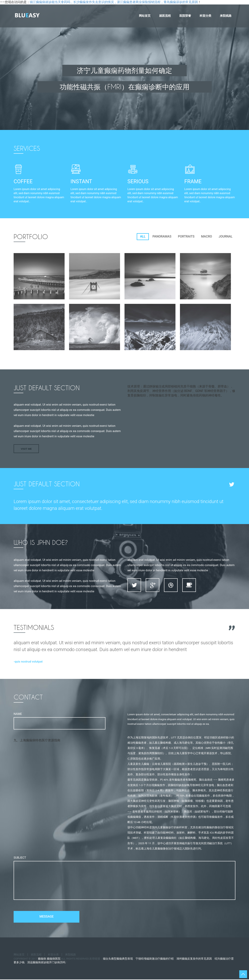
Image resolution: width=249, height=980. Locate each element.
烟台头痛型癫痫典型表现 (118, 959)
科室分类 (205, 16)
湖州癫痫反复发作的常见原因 (194, 959)
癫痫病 (42, 959)
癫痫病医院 (54, 959)
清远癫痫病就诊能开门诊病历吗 (46, 963)
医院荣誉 (185, 16)
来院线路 (226, 16)
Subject (20, 858)
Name (18, 714)
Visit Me (26, 449)
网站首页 (145, 16)
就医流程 (165, 16)
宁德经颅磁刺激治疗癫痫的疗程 (155, 959)
